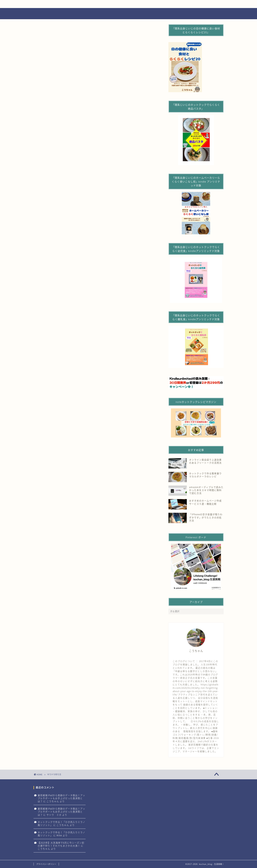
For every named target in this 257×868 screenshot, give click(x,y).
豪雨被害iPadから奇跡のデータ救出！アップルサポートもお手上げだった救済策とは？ (61, 798)
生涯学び (134, 4)
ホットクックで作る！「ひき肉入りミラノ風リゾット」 (61, 823)
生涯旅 (174, 4)
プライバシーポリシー (46, 864)
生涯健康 (94, 4)
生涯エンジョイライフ (54, 4)
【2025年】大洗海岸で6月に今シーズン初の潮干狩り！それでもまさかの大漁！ (61, 844)
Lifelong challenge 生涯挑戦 (128, 14)
